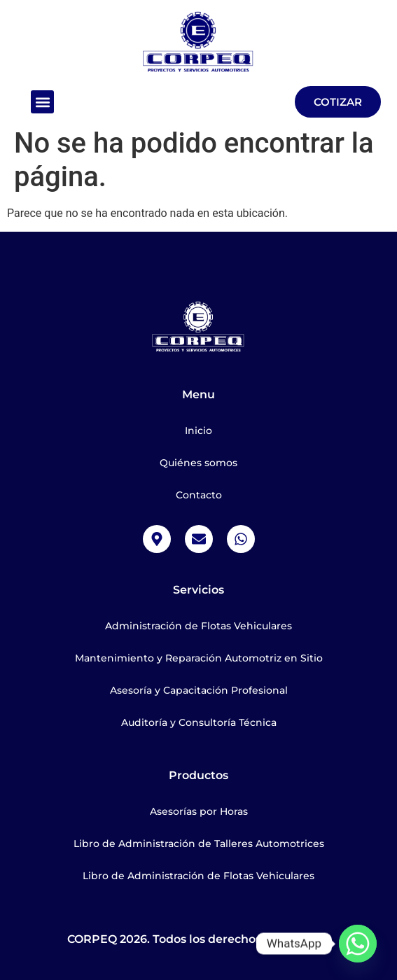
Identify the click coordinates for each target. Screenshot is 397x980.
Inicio (198, 430)
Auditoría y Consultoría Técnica (199, 722)
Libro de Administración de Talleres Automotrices (199, 843)
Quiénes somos (198, 463)
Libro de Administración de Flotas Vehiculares (198, 876)
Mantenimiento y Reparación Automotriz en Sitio (199, 658)
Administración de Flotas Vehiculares (198, 626)
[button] (42, 102)
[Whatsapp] (358, 944)
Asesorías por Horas (199, 811)
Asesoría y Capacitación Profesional (199, 690)
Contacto (199, 495)
